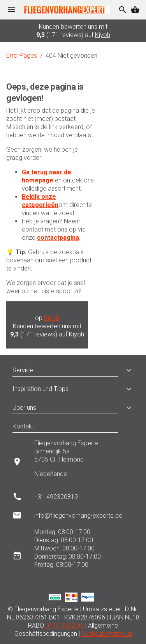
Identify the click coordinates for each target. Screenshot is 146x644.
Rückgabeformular (107, 634)
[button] (126, 370)
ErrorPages (22, 56)
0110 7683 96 (65, 625)
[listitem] (73, 462)
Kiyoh (103, 35)
